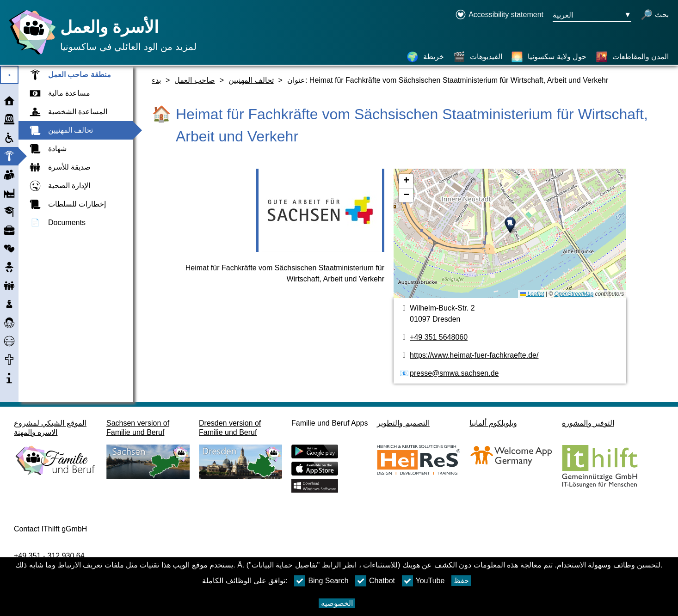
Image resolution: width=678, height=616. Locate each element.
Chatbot (375, 581)
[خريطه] (510, 233)
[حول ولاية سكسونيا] (549, 57)
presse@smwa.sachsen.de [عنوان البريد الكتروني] (454, 373)
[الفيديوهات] (478, 57)
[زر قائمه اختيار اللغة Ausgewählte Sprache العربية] (592, 15)
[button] (510, 225)
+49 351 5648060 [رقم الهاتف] (439, 337)
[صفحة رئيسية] (30, 54)
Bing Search (321, 581)
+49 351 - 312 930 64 (49, 556)
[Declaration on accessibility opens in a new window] (499, 15)
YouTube (423, 581)
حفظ (461, 581)
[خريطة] (425, 57)
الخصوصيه (337, 603)
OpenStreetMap (574, 294)
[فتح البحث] (655, 15)
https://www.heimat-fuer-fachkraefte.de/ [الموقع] (474, 355)
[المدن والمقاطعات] (632, 57)
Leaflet (532, 294)
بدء (156, 80)
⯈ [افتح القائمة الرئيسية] (9, 75)
